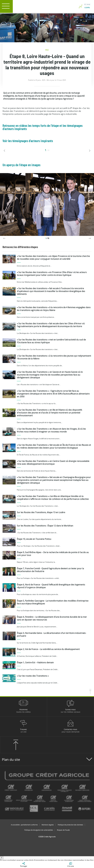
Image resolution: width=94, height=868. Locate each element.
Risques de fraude (63, 830)
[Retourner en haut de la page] (90, 693)
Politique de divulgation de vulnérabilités (39, 830)
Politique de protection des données (70, 825)
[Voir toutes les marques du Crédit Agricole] (47, 793)
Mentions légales (48, 825)
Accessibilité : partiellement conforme (24, 825)
